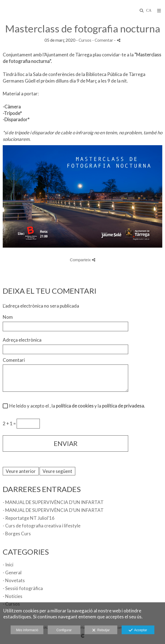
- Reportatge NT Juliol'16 (29, 518)
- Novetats (14, 580)
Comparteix (82, 260)
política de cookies (75, 406)
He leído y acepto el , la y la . (76, 406)
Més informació (27, 630)
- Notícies (13, 596)
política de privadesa (123, 406)
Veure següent (57, 471)
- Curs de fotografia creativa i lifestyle (42, 526)
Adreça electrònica (22, 340)
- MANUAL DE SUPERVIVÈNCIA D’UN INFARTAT (53, 502)
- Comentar (103, 40)
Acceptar (138, 630)
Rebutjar (101, 630)
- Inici (8, 565)
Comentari (14, 360)
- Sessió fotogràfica (23, 588)
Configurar (64, 630)
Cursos (85, 40)
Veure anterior (21, 471)
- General (12, 572)
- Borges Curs (17, 534)
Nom (8, 317)
